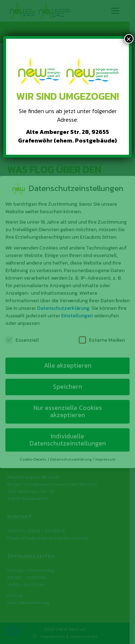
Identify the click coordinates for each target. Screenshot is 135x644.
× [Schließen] (129, 39)
